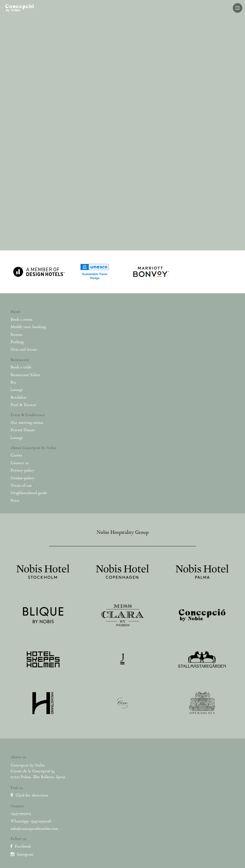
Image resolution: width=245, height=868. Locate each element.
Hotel (15, 312)
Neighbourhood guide (29, 493)
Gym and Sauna (24, 349)
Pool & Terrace (23, 405)
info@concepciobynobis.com (34, 828)
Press (15, 500)
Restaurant (20, 360)
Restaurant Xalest (25, 375)
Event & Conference (28, 415)
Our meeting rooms (27, 422)
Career (16, 455)
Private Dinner (23, 430)
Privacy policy (22, 470)
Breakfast (18, 397)
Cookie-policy (22, 478)
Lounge (17, 390)
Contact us (20, 463)
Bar (14, 382)
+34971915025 (21, 813)
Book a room (21, 319)
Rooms (16, 334)
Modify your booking (28, 327)
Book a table (21, 367)
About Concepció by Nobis (33, 448)
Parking (17, 342)
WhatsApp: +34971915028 (31, 821)
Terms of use (21, 485)
